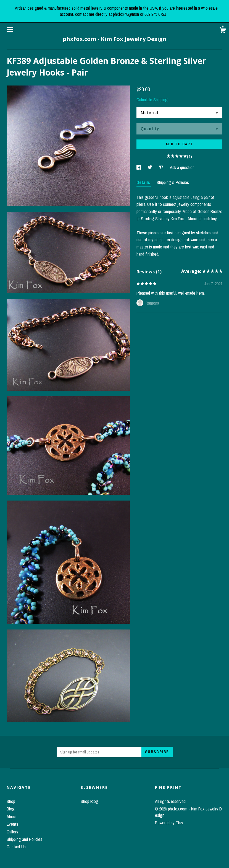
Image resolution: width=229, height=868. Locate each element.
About (12, 817)
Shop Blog (90, 801)
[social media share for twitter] (150, 167)
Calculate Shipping (152, 100)
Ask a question (182, 167)
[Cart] (223, 31)
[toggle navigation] (10, 30)
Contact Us (16, 847)
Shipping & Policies (173, 182)
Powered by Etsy (169, 823)
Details (144, 182)
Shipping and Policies (24, 839)
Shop (11, 801)
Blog (11, 809)
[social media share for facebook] (139, 167)
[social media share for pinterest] (162, 167)
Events (12, 824)
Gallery (12, 832)
